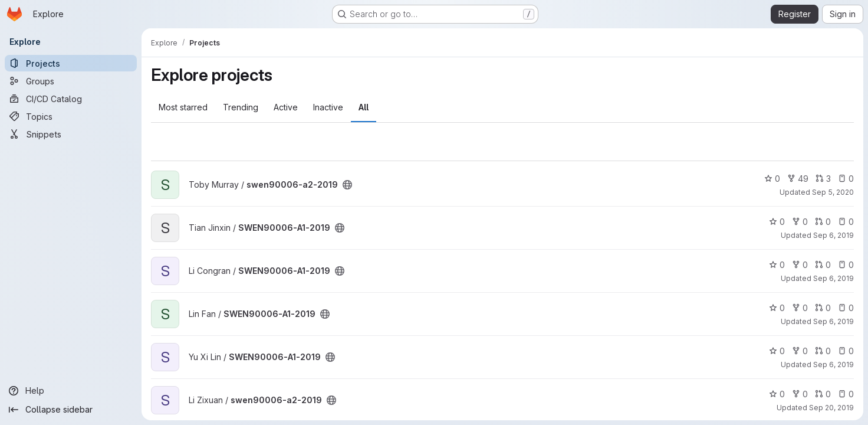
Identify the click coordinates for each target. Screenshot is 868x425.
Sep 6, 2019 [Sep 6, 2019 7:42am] (834, 278)
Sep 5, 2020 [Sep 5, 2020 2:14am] (833, 192)
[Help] (71, 391)
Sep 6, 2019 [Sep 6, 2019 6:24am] (834, 364)
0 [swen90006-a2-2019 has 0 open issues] (846, 179)
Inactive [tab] (328, 107)
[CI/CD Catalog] (71, 99)
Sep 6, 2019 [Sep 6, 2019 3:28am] (834, 321)
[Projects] (71, 63)
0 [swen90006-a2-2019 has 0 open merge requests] (823, 394)
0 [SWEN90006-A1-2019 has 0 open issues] (846, 222)
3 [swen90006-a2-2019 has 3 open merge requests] (823, 179)
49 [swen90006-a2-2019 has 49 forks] (798, 179)
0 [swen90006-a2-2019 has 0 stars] (772, 179)
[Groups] (71, 81)
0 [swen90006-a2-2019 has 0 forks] (800, 394)
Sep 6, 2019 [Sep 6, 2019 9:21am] (834, 235)
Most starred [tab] (183, 107)
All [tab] (364, 107)
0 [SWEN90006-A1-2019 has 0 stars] (777, 222)
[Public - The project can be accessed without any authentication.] (347, 185)
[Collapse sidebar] (71, 410)
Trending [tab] (241, 107)
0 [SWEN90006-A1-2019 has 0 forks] (800, 222)
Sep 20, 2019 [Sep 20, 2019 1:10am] (831, 408)
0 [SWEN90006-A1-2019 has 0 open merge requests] (823, 222)
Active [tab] (286, 107)
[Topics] (71, 116)
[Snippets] (71, 134)
